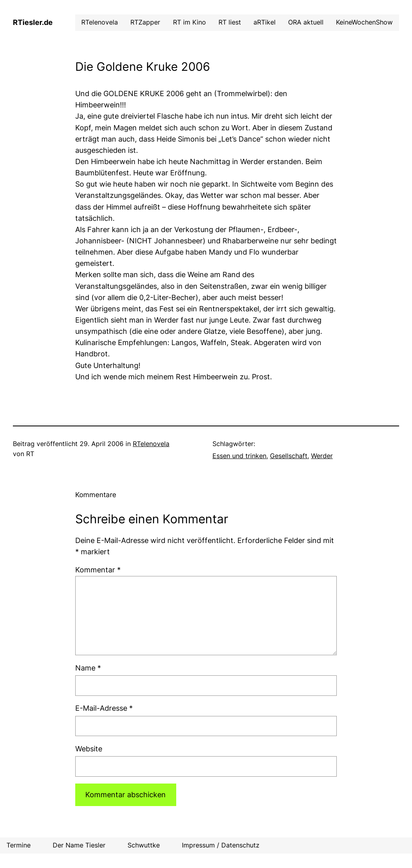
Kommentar (98, 570)
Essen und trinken (239, 456)
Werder (322, 456)
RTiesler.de (33, 22)
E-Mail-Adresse (104, 708)
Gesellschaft (289, 456)
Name (88, 668)
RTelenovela (151, 444)
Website (89, 749)
